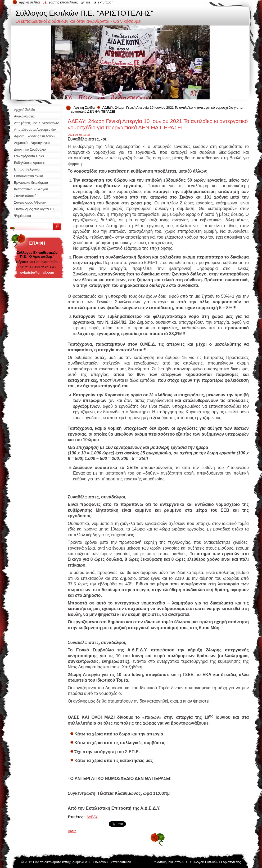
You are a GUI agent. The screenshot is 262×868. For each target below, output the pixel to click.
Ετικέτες (76, 817)
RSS (88, 2)
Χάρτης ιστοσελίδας (63, 2)
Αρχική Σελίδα (84, 108)
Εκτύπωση (106, 2)
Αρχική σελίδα (30, 2)
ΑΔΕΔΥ (92, 817)
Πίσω (72, 831)
